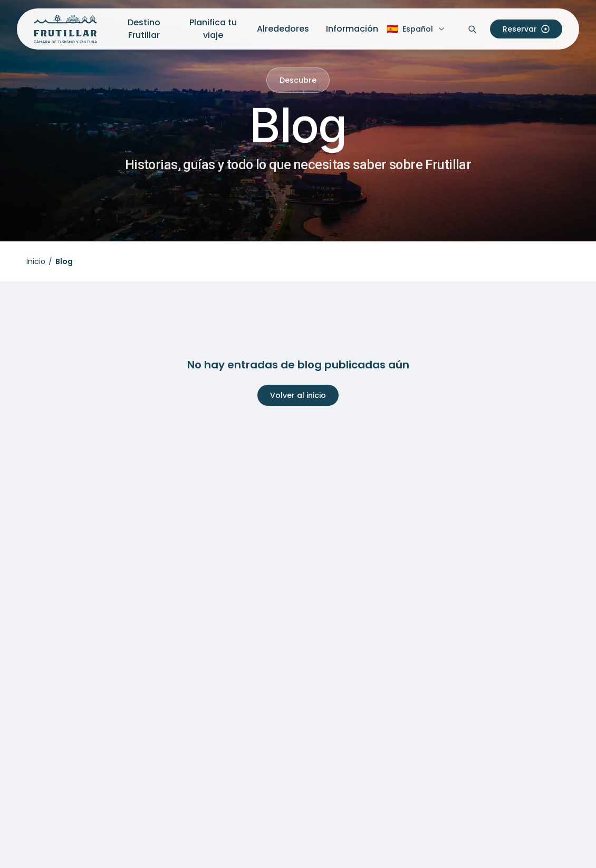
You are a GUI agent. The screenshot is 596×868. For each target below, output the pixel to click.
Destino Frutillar (144, 29)
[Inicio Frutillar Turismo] (65, 29)
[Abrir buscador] (472, 29)
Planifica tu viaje (213, 29)
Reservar (526, 29)
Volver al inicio (298, 395)
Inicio (36, 261)
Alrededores (283, 29)
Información (352, 29)
